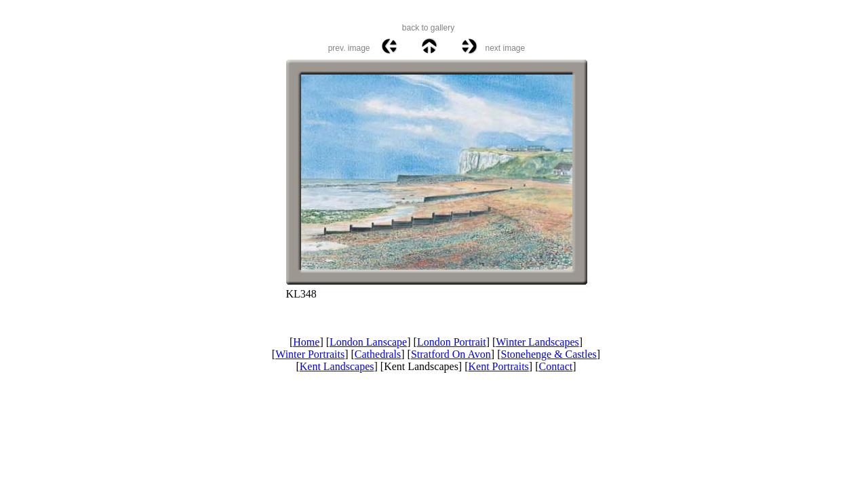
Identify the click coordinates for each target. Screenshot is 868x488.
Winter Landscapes (537, 342)
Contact (556, 366)
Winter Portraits (310, 354)
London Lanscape (368, 342)
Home (306, 342)
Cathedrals (378, 354)
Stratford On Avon (451, 354)
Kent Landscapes (337, 366)
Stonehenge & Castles (549, 354)
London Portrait (452, 342)
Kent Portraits (499, 366)
